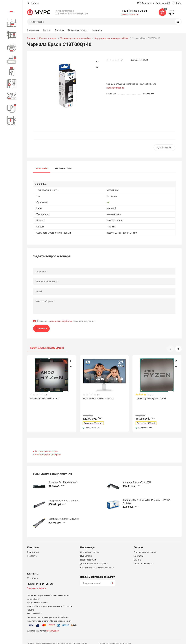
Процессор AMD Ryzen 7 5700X (151, 398)
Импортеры (86, 550)
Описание (42, 168)
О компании (33, 30)
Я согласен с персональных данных (66, 321)
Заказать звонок (130, 14)
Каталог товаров (48, 38)
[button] (178, 349)
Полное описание (115, 88)
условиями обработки (61, 321)
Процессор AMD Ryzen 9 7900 (45, 398)
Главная (31, 38)
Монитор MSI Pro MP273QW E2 (98, 398)
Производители (88, 554)
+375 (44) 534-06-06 (134, 11)
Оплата (47, 30)
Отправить (41, 328)
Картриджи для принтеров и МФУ (111, 38)
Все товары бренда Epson (48, 449)
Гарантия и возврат (78, 30)
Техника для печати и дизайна (76, 38)
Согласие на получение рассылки (97, 562)
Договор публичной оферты (94, 558)
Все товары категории (46, 446)
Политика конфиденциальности (115, 638)
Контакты (97, 30)
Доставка (59, 30)
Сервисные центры (90, 547)
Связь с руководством (145, 547)
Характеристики (62, 168)
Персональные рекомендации (47, 348)
